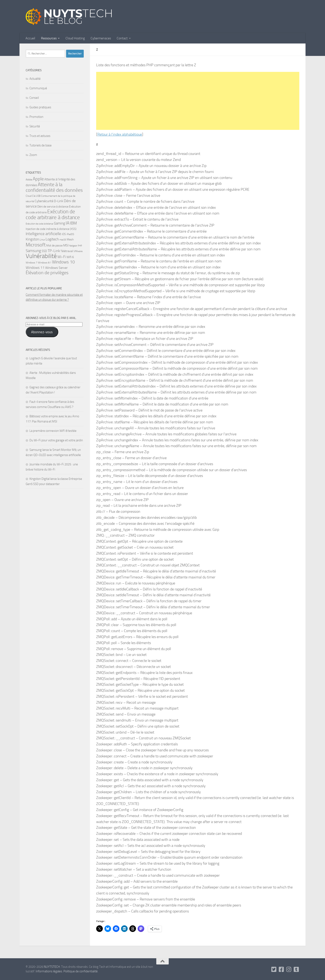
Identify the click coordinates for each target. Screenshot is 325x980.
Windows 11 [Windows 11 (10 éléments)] (35, 268)
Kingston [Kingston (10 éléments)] (32, 239)
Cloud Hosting (75, 38)
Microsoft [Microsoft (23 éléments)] (36, 245)
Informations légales (49, 971)
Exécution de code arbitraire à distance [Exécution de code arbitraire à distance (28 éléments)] (53, 214)
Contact (122, 38)
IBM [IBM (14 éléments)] (73, 223)
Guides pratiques (40, 107)
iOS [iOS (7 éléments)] (64, 234)
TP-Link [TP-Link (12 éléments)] (54, 251)
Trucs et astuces (40, 136)
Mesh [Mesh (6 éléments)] (70, 239)
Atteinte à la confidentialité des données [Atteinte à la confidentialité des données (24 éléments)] (54, 187)
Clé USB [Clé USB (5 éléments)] (36, 196)
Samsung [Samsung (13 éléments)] (33, 251)
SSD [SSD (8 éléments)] (44, 251)
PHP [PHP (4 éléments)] (80, 246)
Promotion (36, 117)
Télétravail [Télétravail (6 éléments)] (67, 251)
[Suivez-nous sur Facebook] (281, 969)
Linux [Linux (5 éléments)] (42, 240)
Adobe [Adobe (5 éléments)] (29, 180)
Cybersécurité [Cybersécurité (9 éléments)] (44, 201)
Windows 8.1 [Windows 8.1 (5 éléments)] (45, 263)
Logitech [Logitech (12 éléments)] (52, 239)
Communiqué (38, 88)
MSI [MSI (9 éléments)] (66, 245)
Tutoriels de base (41, 145)
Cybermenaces (101, 38)
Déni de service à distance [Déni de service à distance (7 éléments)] (53, 207)
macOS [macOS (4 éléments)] (63, 240)
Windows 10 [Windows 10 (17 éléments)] (63, 262)
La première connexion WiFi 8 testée (53, 431)
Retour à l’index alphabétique (120, 134)
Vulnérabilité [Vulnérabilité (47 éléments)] (41, 256)
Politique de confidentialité (81, 971)
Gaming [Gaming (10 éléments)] (59, 223)
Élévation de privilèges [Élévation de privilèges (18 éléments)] (47, 273)
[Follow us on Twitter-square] (274, 969)
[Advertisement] (198, 101)
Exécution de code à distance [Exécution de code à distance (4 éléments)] (39, 224)
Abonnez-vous (42, 332)
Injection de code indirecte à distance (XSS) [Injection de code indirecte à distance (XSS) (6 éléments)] (51, 229)
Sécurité (35, 126)
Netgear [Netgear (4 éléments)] (73, 246)
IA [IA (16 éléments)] (67, 223)
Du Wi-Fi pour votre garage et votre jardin (56, 440)
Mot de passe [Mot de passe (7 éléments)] (54, 246)
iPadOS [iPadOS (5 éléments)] (70, 234)
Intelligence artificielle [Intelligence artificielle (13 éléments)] (43, 234)
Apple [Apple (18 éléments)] (38, 179)
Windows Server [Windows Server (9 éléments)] (56, 268)
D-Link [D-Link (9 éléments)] (59, 201)
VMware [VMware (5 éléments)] (78, 251)
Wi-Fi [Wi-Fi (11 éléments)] (62, 257)
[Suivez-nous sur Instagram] (289, 969)
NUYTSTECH (52, 967)
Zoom (33, 155)
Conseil (34, 98)
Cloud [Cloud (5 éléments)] (29, 196)
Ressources (49, 38)
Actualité (35, 79)
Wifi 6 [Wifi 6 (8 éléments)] (70, 257)
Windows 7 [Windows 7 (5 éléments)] (32, 263)
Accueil (30, 38)
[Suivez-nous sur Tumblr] (296, 969)
